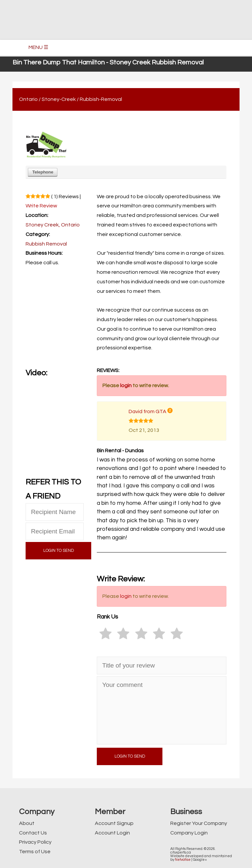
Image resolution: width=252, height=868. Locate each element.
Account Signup (114, 823)
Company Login (189, 833)
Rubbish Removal (46, 244)
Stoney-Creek (59, 99)
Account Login (112, 833)
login (126, 386)
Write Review (41, 206)
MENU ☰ (38, 47)
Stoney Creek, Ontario (53, 225)
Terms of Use (35, 852)
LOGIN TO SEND (59, 551)
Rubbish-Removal (101, 99)
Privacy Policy (35, 842)
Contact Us (33, 833)
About (27, 823)
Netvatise (183, 860)
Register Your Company (199, 823)
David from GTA (147, 411)
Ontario (28, 99)
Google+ (200, 860)
